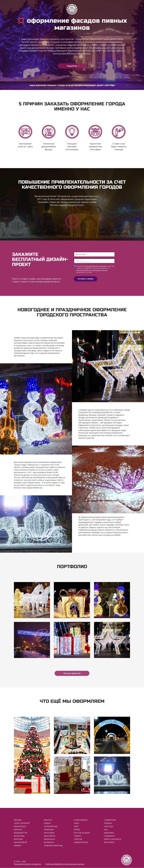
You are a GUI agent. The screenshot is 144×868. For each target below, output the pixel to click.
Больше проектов (72, 673)
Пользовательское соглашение (28, 864)
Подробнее (72, 66)
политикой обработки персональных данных (92, 270)
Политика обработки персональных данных (65, 864)
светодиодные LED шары (111, 423)
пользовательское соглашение (96, 266)
